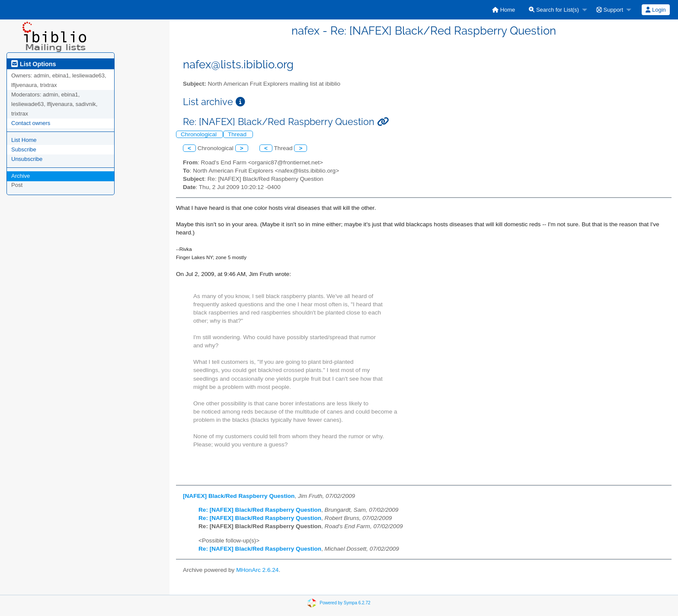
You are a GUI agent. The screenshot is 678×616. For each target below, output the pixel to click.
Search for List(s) (554, 10)
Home (504, 10)
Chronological (200, 134)
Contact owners (31, 123)
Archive (21, 176)
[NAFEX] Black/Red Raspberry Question (239, 496)
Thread (238, 134)
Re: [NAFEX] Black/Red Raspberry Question (260, 510)
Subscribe (24, 149)
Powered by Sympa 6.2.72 (345, 602)
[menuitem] (504, 10)
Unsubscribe (27, 159)
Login (656, 10)
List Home (24, 140)
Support (610, 10)
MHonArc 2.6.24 (257, 570)
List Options (34, 64)
